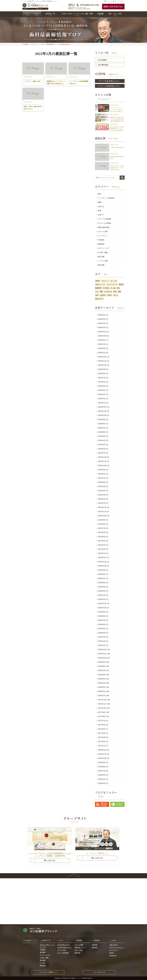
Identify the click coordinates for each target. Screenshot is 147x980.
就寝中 (98, 281)
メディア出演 (61, 950)
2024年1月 (102, 403)
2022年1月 (102, 503)
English (112, 953)
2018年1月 (102, 696)
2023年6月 (102, 432)
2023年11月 (102, 411)
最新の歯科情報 (104, 227)
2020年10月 (102, 566)
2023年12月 (102, 407)
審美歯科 (101, 244)
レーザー (43, 963)
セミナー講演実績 (63, 953)
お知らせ (101, 206)
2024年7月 (102, 378)
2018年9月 (102, 662)
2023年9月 (102, 420)
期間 (119, 292)
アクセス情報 (79, 945)
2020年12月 (102, 558)
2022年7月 (102, 478)
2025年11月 (102, 332)
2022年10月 (102, 466)
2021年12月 (102, 507)
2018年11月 (102, 654)
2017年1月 (102, 746)
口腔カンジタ (100, 284)
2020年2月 (102, 599)
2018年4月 (102, 683)
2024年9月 (102, 369)
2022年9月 (102, 470)
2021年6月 (102, 532)
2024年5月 (102, 386)
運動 (101, 292)
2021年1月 (102, 553)
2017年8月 (102, 716)
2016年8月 (102, 767)
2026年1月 (102, 327)
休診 (97, 295)
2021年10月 (102, 516)
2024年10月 (102, 365)
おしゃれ (114, 281)
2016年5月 (102, 779)
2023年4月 (102, 440)
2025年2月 (102, 348)
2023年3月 (102, 445)
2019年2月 (102, 641)
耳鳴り (110, 295)
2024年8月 (102, 374)
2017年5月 (102, 729)
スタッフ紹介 (79, 950)
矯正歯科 (43, 960)
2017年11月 (102, 704)
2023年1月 (102, 453)
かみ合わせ (108, 292)
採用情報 (97, 940)
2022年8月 (102, 474)
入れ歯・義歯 (103, 252)
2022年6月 (102, 482)
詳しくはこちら (50, 860)
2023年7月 (102, 428)
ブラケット (105, 281)
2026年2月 (102, 323)
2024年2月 (102, 399)
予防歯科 (101, 240)
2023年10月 (102, 415)
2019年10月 (102, 608)
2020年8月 (102, 574)
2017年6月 (102, 725)
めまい (116, 295)
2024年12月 (102, 357)
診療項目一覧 (46, 940)
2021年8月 (102, 524)
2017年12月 (102, 700)
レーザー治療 (103, 261)
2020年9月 (102, 570)
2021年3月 (102, 545)
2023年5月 (102, 436)
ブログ (61, 940)
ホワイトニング (104, 248)
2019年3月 (102, 637)
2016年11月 (102, 754)
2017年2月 (102, 742)
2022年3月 (102, 495)
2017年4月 (102, 733)
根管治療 (101, 265)
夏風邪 (121, 284)
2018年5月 (102, 679)
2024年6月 (102, 382)
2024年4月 (102, 390)
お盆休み (103, 295)
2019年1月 (102, 645)
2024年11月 (102, 361)
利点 (118, 288)
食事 (100, 211)
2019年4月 (102, 633)
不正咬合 (106, 288)
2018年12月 (102, 650)
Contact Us (113, 955)
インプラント (103, 236)
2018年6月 (102, 675)
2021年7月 (102, 528)
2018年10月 (102, 658)
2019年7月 (102, 620)
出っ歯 (113, 288)
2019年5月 (102, 629)
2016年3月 (102, 783)
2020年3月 (102, 595)
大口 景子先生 (103, 65)
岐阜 (100, 194)
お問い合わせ (114, 945)
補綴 (100, 202)
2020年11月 (102, 562)
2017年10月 (102, 708)
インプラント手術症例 (106, 198)
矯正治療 (101, 257)
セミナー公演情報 (104, 223)
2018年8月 (102, 666)
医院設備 (77, 953)
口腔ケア (101, 215)
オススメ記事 (103, 232)
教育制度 (95, 947)
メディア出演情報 (104, 219)
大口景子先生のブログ (64, 947)
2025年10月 (102, 336)
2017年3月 (102, 737)
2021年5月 (102, 537)
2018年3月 (102, 687)
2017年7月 (102, 721)
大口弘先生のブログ (64, 945)
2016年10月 (102, 758)
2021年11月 (102, 512)
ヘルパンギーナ (112, 284)
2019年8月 (102, 616)
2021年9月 (102, 520)
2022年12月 (102, 457)
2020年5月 (102, 587)
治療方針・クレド (80, 947)
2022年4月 (102, 491)
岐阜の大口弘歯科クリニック (73, 978)
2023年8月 (102, 424)
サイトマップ (108, 1)
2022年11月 (102, 461)
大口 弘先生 (102, 60)
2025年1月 (102, 353)
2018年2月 (102, 691)
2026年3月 (102, 319)
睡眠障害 (99, 288)
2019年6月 (102, 624)
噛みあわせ (99, 299)
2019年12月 (102, 604)
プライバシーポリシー (119, 1)
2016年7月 (102, 771)
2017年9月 (102, 712)
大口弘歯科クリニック (31, 941)
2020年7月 (102, 578)
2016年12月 (102, 750)
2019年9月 (102, 612)
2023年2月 (102, 449)
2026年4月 (102, 315)
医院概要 (79, 940)
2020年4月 (102, 591)
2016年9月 (102, 762)
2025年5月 (102, 340)
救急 (115, 292)
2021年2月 (102, 549)
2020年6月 (102, 583)
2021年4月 (102, 541)
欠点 (97, 292)
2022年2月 (102, 499)
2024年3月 (102, 394)
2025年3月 (102, 344)
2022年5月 (102, 486)
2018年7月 (102, 670)
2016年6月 (102, 775)
